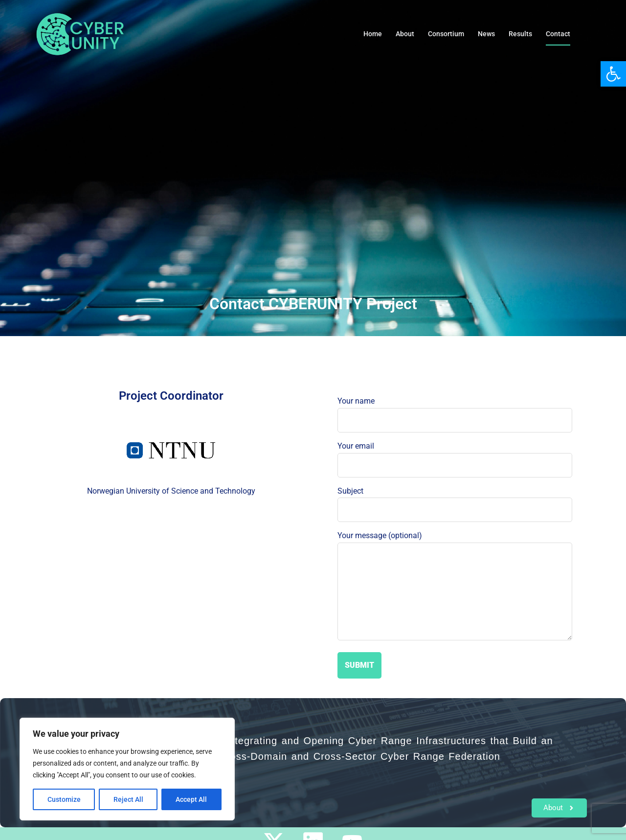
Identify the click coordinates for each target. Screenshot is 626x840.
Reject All (128, 799)
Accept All (192, 799)
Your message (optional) (455, 587)
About (405, 34)
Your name (455, 410)
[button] (613, 74)
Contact (558, 34)
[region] (127, 769)
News (486, 34)
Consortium (446, 34)
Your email (455, 455)
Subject (455, 500)
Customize (64, 799)
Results (520, 34)
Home (373, 34)
